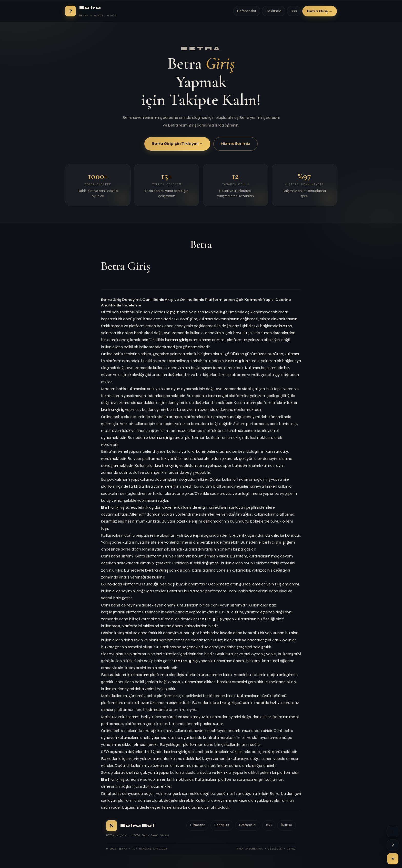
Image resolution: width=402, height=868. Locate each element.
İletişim (287, 825)
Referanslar (247, 11)
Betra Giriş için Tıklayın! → (177, 144)
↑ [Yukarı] (393, 831)
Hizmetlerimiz (235, 144)
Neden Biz (222, 825)
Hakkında (274, 11)
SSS (294, 11)
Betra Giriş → (320, 11)
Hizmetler (197, 825)
